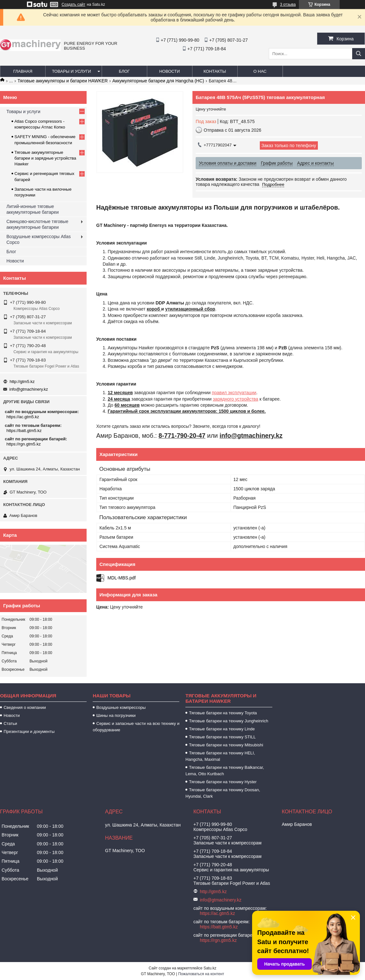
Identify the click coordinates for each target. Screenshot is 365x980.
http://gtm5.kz (22, 382)
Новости (169, 71)
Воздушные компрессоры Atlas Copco (39, 239)
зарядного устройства (235, 399)
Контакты (215, 71)
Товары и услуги (72, 71)
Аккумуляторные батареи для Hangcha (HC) (158, 81)
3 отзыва (288, 4)
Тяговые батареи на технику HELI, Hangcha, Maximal (220, 756)
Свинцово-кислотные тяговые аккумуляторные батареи (37, 224)
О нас (260, 71)
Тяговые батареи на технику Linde (222, 729)
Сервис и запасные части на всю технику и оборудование (136, 727)
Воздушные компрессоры (121, 707)
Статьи (10, 723)
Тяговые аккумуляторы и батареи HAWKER (63, 81)
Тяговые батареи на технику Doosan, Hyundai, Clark (223, 793)
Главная (23, 71)
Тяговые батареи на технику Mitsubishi (226, 745)
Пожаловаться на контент (201, 974)
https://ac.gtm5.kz (23, 417)
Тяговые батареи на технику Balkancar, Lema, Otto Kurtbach (225, 771)
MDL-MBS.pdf (122, 578)
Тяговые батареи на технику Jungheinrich (229, 721)
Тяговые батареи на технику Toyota (223, 713)
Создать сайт (73, 4)
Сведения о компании (25, 707)
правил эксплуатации (234, 393)
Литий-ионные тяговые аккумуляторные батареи (33, 209)
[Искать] (359, 54)
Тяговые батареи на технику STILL (222, 737)
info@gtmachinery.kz (29, 389)
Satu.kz (210, 968)
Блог (124, 71)
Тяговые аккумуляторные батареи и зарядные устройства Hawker (45, 158)
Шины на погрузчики (116, 715)
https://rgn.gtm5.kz (24, 444)
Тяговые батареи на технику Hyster (223, 782)
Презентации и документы (29, 731)
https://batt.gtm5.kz (24, 431)
